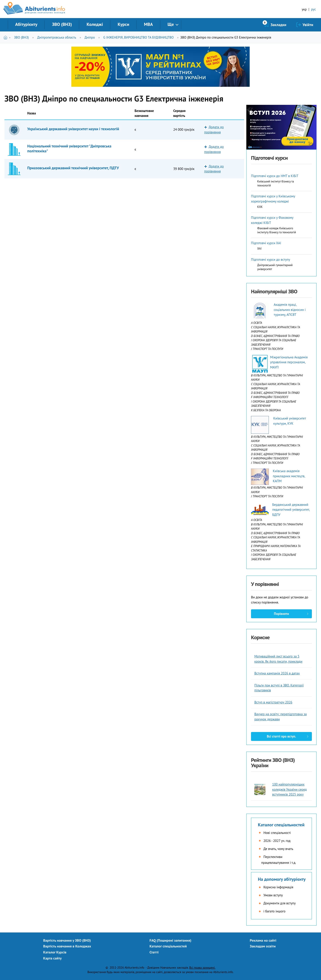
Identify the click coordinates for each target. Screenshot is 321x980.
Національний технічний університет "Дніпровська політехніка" (69, 149)
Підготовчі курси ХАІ (266, 243)
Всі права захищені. (202, 968)
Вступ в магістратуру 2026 (273, 702)
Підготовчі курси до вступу (271, 259)
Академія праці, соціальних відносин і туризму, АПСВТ (290, 310)
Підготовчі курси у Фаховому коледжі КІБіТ (272, 220)
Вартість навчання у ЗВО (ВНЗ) (67, 940)
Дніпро (90, 37)
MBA (148, 24)
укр (304, 9)
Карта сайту (52, 958)
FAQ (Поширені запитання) (171, 940)
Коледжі (95, 24)
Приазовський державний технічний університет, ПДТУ (73, 168)
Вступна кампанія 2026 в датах (277, 673)
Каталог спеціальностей (281, 825)
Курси (123, 24)
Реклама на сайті (263, 940)
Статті (154, 952)
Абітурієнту (26, 24)
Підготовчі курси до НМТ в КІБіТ (275, 176)
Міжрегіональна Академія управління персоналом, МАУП (289, 362)
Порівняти (281, 614)
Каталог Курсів (55, 952)
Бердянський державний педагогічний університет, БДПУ (291, 510)
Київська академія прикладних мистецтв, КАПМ (289, 476)
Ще (171, 24)
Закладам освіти (263, 946)
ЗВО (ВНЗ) (62, 24)
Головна (6, 37)
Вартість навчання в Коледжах (67, 946)
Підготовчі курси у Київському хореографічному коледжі (273, 199)
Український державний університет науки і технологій (73, 129)
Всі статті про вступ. (281, 736)
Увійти (308, 25)
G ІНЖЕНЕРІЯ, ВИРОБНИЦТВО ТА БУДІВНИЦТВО (138, 37)
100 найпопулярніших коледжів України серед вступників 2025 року (289, 789)
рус (313, 9)
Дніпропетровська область (57, 37)
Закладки (279, 25)
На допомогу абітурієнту (282, 879)
